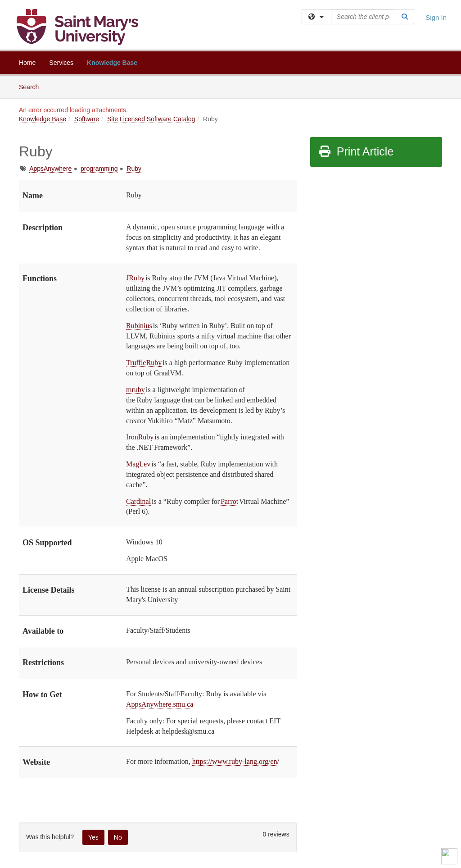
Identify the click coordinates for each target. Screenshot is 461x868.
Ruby (134, 169)
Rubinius (139, 326)
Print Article (356, 151)
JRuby (135, 278)
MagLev (138, 464)
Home (27, 63)
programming (99, 169)
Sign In (436, 17)
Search (32, 86)
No (118, 837)
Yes (93, 837)
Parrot (229, 501)
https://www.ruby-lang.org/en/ (236, 761)
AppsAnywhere (50, 169)
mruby (136, 390)
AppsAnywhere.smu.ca (160, 704)
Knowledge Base (112, 63)
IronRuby (140, 437)
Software (87, 119)
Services (61, 63)
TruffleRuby (144, 363)
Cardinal (138, 501)
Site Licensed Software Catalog (151, 119)
